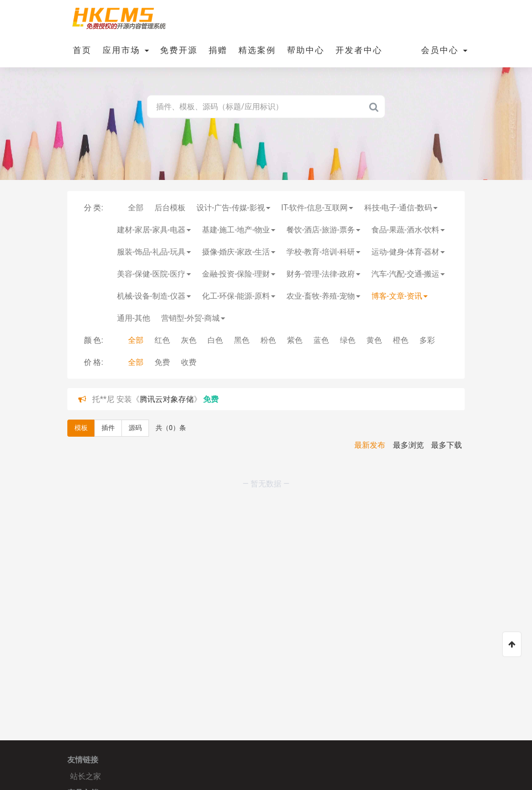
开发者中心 (359, 50)
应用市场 (126, 50)
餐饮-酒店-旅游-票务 (323, 230)
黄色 (374, 340)
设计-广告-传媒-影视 (233, 208)
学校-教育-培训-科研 (323, 252)
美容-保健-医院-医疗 (154, 274)
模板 (81, 428)
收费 (189, 362)
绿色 (348, 340)
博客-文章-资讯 (400, 296)
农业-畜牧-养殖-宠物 (323, 296)
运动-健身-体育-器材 (408, 252)
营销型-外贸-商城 (193, 318)
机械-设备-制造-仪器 (154, 296)
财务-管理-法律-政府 (323, 274)
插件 (108, 428)
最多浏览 (408, 445)
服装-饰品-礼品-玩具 (154, 252)
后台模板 (170, 208)
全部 (136, 208)
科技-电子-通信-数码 (401, 208)
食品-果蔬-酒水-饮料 (408, 230)
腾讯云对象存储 (167, 399)
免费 (162, 362)
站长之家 (86, 776)
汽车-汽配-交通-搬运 (408, 274)
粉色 (268, 340)
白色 (215, 340)
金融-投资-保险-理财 (239, 274)
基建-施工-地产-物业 (239, 230)
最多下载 (446, 445)
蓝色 (321, 340)
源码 (135, 428)
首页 (82, 50)
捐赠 (218, 50)
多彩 (427, 340)
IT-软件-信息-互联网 (317, 208)
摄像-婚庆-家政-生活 (239, 252)
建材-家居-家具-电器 (154, 230)
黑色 (242, 340)
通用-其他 (134, 318)
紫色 (295, 340)
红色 (162, 340)
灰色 (189, 340)
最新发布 (370, 445)
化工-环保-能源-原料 (239, 296)
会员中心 (444, 50)
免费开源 (179, 50)
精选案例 (257, 50)
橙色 (401, 340)
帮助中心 (306, 50)
